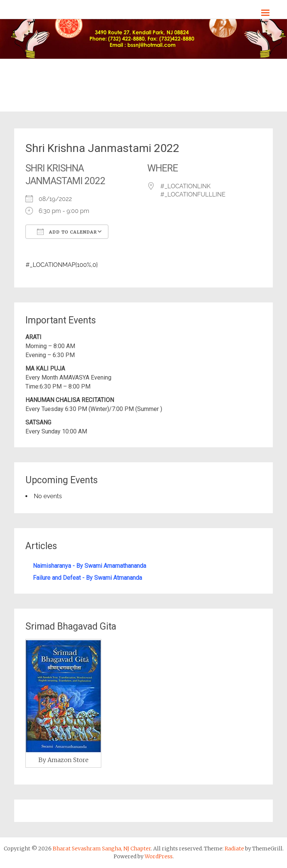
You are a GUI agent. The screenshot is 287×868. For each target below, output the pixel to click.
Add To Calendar (67, 232)
